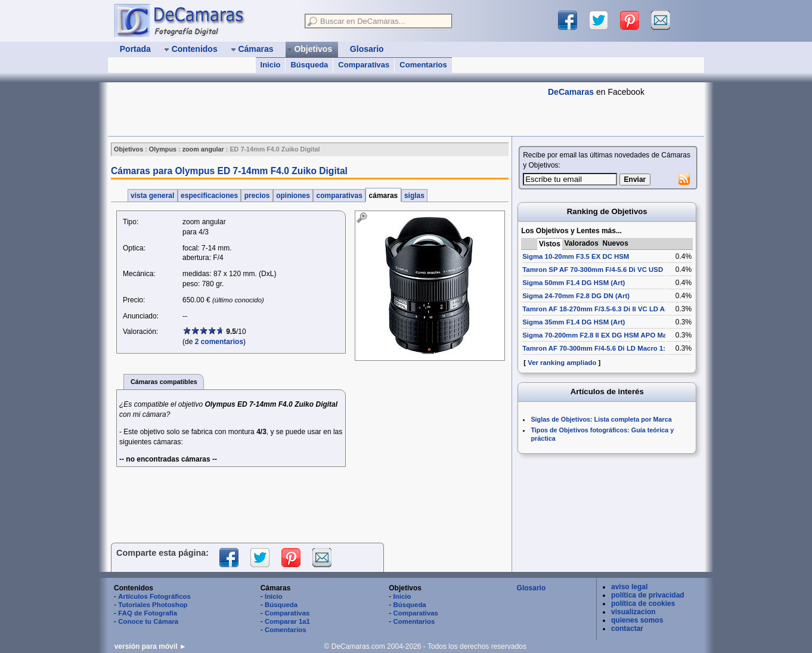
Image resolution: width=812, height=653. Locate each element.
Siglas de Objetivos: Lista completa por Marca (601, 419)
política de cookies (643, 604)
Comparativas (364, 65)
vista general (153, 196)
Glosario (531, 588)
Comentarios (423, 65)
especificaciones (210, 196)
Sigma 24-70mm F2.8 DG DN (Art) (576, 296)
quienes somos (637, 620)
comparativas (339, 196)
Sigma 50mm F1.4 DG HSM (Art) (574, 283)
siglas (415, 196)
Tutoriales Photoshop (153, 605)
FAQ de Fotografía (148, 613)
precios (257, 196)
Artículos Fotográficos (154, 596)
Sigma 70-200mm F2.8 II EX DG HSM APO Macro (600, 335)
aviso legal (629, 587)
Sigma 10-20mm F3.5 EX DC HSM (576, 256)
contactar (627, 629)
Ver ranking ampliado (562, 363)
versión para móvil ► (151, 646)
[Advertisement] (325, 109)
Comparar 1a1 (287, 621)
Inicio (271, 65)
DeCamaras (571, 92)
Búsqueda (309, 65)
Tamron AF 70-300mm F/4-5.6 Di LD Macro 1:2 (596, 348)
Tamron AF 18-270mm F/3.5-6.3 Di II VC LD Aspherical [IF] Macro (625, 309)
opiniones (293, 196)
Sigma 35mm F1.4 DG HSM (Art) (574, 322)
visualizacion (633, 612)
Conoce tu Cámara (148, 621)
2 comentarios (219, 342)
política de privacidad (648, 595)
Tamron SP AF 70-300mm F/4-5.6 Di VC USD (593, 270)
